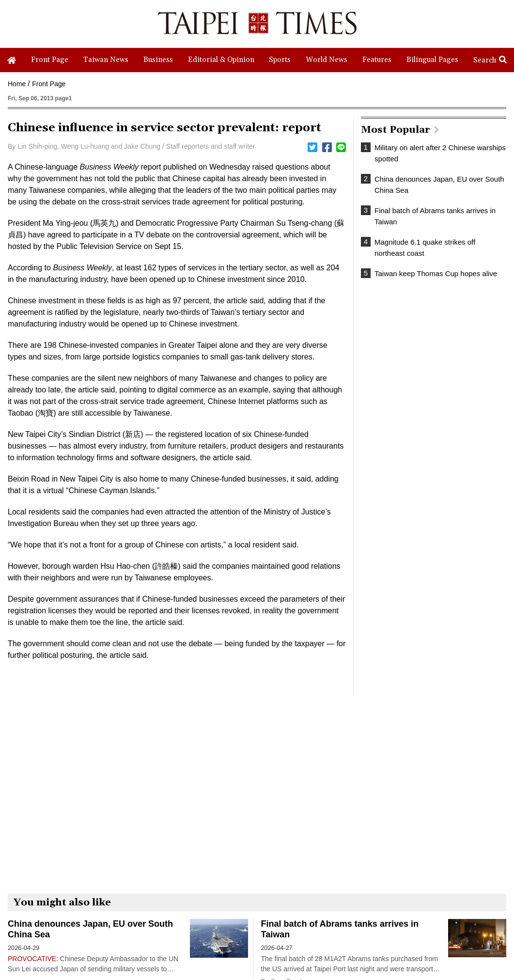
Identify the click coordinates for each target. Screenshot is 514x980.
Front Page (49, 84)
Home (17, 84)
